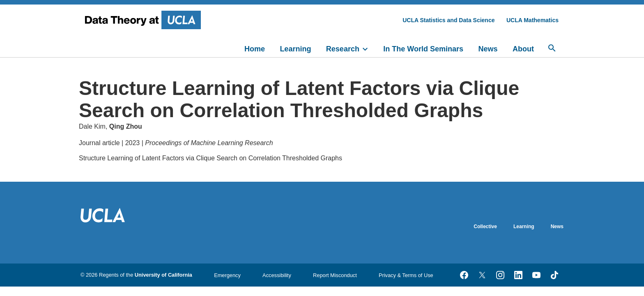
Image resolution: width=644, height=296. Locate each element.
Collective (485, 227)
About (523, 49)
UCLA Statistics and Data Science (448, 20)
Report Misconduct (335, 275)
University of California (163, 275)
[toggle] (369, 48)
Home (255, 49)
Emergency (227, 275)
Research (343, 49)
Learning (295, 49)
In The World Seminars (423, 49)
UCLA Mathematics (532, 20)
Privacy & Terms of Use (406, 275)
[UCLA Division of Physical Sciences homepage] (144, 20)
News (488, 49)
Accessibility (277, 275)
